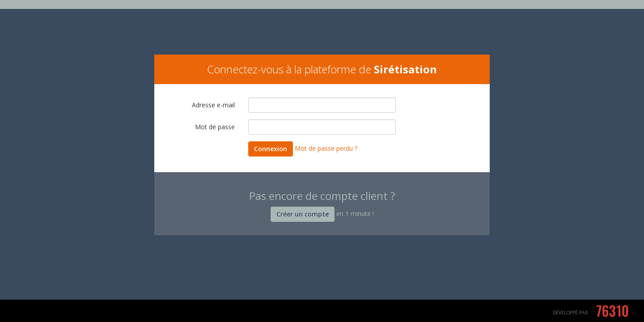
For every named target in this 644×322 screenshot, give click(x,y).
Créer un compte (303, 214)
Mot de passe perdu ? (326, 148)
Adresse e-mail (213, 105)
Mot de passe (215, 127)
